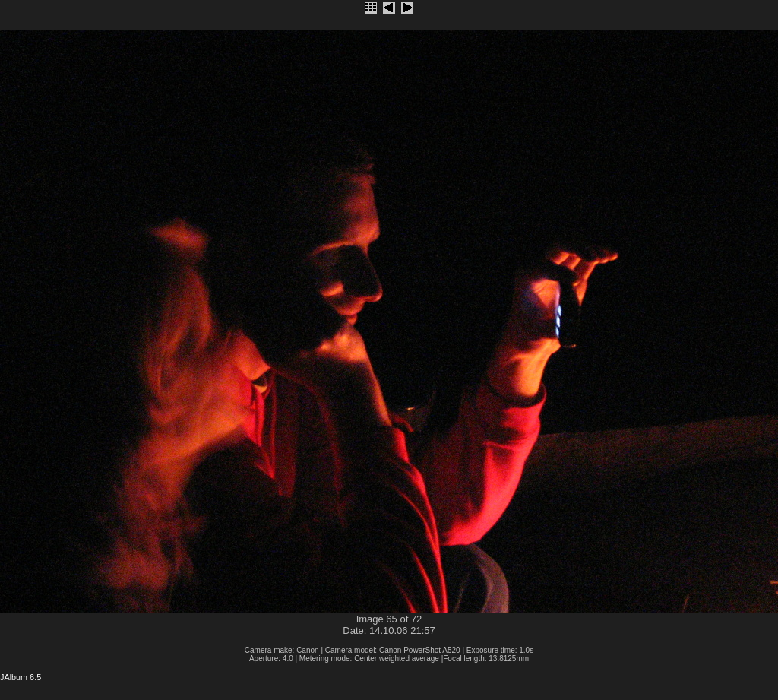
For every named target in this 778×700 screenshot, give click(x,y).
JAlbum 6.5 (21, 677)
